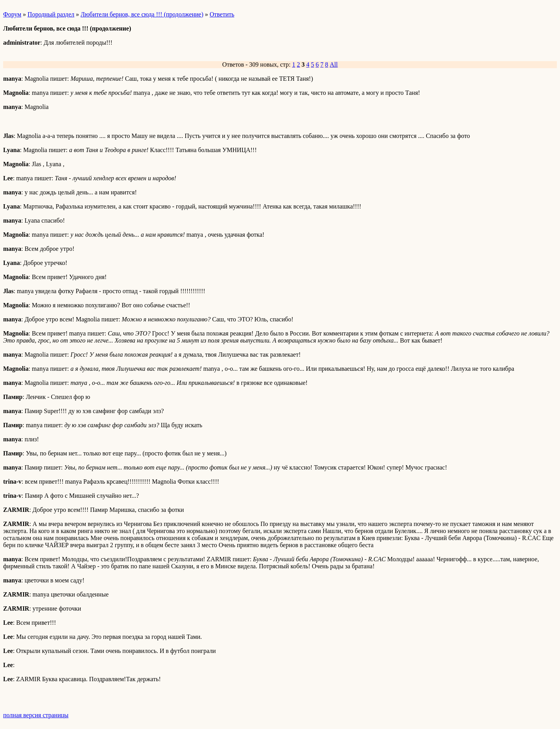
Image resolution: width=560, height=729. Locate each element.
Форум (12, 14)
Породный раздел (51, 14)
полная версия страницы (36, 715)
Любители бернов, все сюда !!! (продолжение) (142, 14)
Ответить (222, 14)
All (334, 64)
